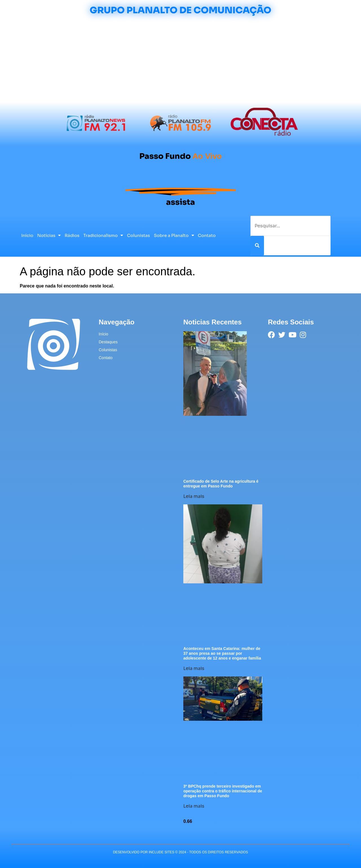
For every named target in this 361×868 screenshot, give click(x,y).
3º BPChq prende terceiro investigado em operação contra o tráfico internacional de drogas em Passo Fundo (223, 791)
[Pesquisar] (257, 246)
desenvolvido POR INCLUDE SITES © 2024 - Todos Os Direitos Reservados (180, 852)
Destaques (108, 342)
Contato (207, 235)
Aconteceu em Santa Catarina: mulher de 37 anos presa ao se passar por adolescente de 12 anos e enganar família (222, 653)
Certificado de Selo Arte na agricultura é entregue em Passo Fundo (221, 484)
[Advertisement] (180, 60)
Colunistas (138, 235)
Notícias (49, 235)
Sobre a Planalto (174, 235)
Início (27, 235)
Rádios (72, 235)
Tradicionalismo (103, 235)
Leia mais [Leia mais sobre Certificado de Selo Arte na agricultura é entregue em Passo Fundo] (194, 496)
